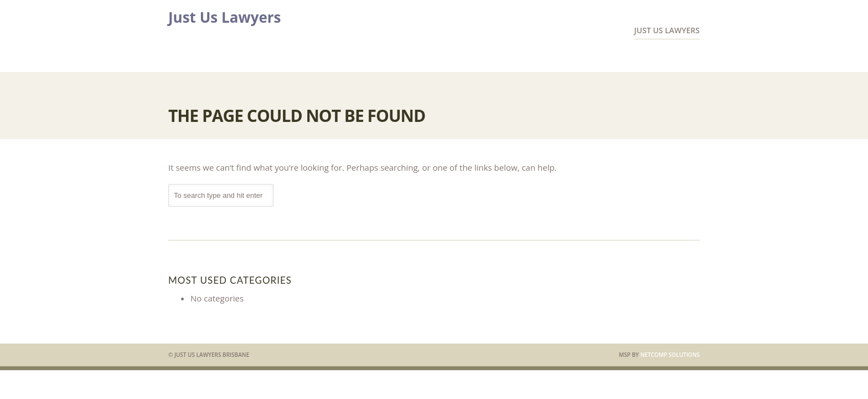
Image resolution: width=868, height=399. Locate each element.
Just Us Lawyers (225, 17)
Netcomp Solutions (670, 355)
